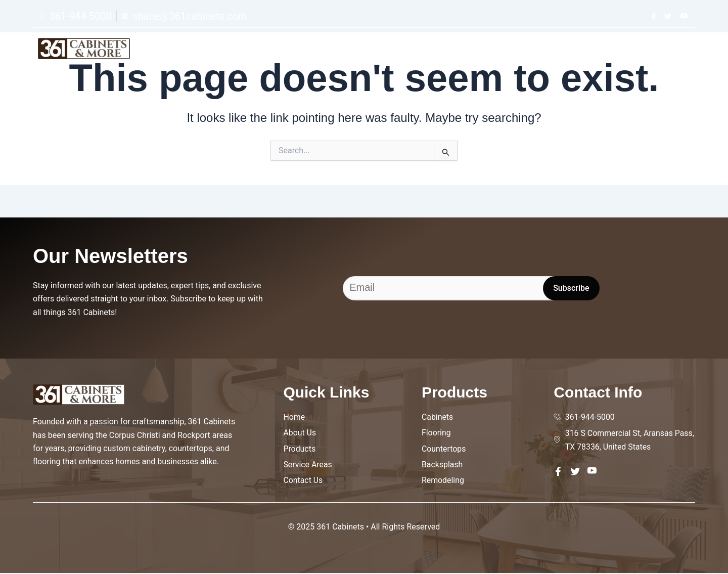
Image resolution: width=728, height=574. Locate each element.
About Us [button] (468, 52)
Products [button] (529, 52)
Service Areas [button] (598, 52)
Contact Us (667, 52)
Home (418, 52)
